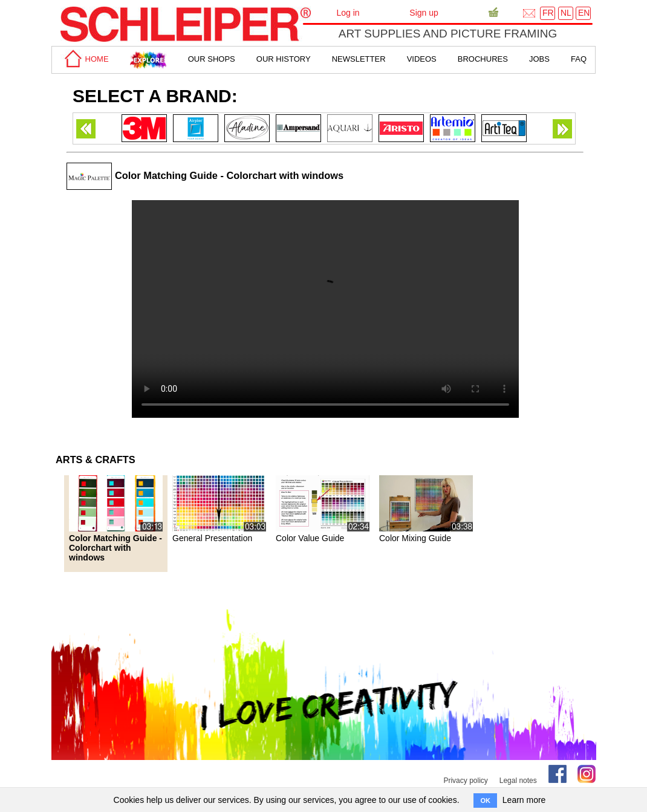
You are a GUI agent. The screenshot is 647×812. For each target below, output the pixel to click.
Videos (422, 59)
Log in (348, 13)
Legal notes (518, 781)
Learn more (524, 800)
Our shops (212, 59)
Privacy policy (465, 781)
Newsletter (359, 59)
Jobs (539, 59)
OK (485, 801)
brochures (483, 59)
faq (579, 59)
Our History (284, 59)
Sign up (424, 13)
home (85, 59)
